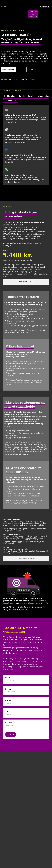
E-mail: (9, 700)
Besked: (9, 723)
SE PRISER (31, 69)
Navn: (8, 678)
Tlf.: (7, 711)
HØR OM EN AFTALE (9, 69)
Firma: (8, 689)
